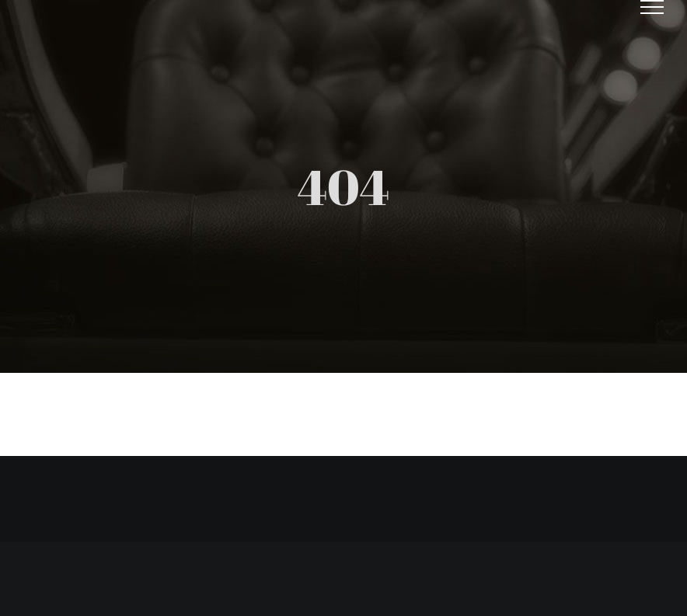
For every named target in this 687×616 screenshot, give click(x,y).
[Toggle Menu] (652, 7)
